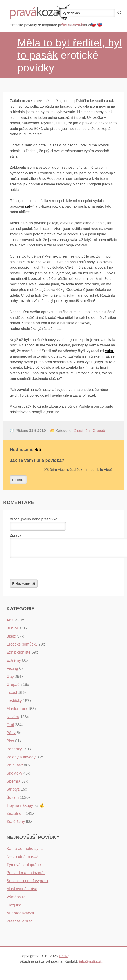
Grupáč (99, 431)
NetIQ (64, 959)
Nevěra (13, 719)
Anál (10, 623)
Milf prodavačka (20, 916)
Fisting (12, 671)
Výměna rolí (17, 900)
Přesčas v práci (20, 924)
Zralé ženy (16, 824)
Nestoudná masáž (22, 859)
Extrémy (14, 663)
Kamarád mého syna (25, 851)
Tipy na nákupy (20, 808)
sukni (109, 351)
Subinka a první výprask (27, 883)
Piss (10, 744)
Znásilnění (82, 431)
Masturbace (17, 711)
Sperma (13, 784)
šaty (28, 206)
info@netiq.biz (91, 964)
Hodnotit (18, 480)
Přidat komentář (24, 586)
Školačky (14, 776)
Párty (11, 736)
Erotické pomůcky (22, 647)
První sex (15, 768)
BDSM (12, 631)
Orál (10, 727)
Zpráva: (16, 535)
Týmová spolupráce (24, 867)
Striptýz (13, 792)
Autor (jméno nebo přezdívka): (35, 519)
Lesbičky (14, 703)
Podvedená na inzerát (26, 875)
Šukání (13, 800)
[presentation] (43, 571)
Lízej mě (14, 908)
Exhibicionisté (19, 655)
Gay (10, 679)
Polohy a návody (21, 760)
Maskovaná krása (22, 892)
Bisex (11, 639)
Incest (12, 695)
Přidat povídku (73, 24)
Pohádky (14, 752)
